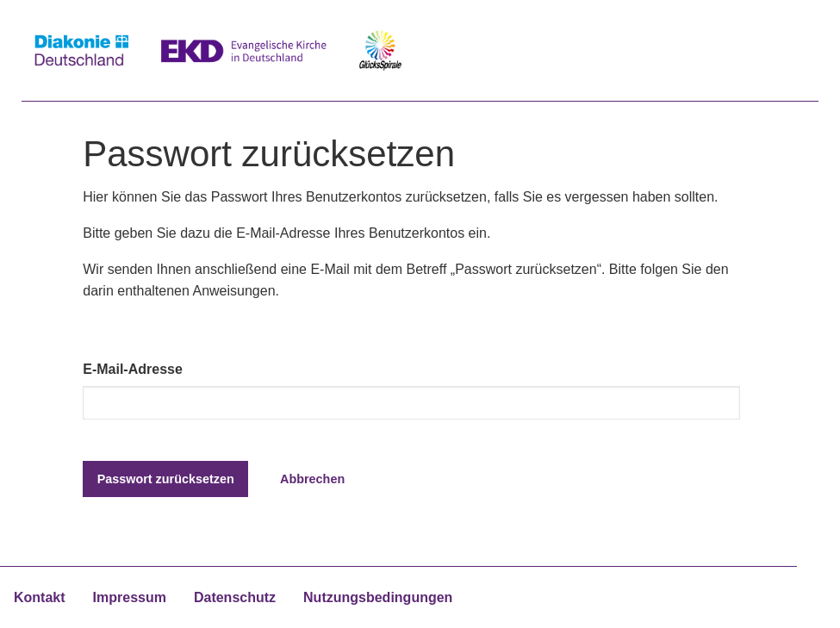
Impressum (130, 597)
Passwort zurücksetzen (166, 479)
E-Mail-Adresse (133, 369)
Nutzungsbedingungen (378, 597)
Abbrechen (312, 479)
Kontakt (40, 597)
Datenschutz (235, 597)
